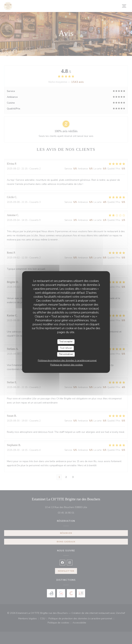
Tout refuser (66, 348)
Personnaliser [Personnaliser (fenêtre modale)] (66, 354)
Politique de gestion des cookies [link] (67, 365)
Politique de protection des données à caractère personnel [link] (67, 360)
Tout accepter (66, 342)
